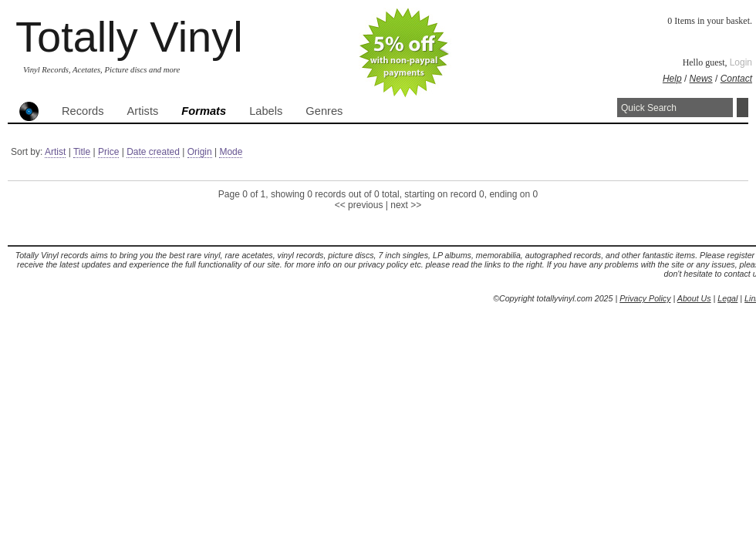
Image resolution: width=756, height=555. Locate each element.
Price (108, 152)
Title (82, 152)
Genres (324, 111)
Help (672, 79)
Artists (143, 111)
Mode (231, 152)
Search (742, 108)
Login (741, 62)
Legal (727, 298)
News (701, 79)
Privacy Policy (645, 298)
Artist (55, 152)
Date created (153, 152)
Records (83, 111)
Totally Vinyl (129, 37)
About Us (694, 298)
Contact (736, 79)
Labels (266, 111)
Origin (200, 152)
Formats (204, 111)
